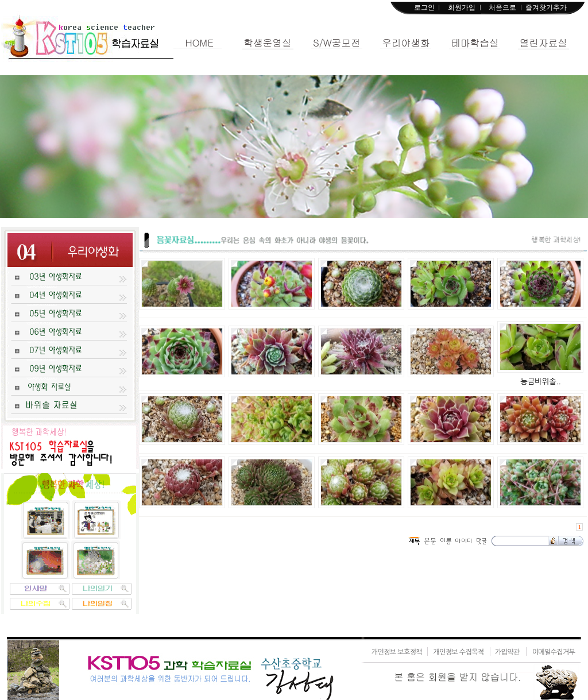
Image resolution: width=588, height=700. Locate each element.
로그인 (424, 7)
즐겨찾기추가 (546, 7)
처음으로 (502, 7)
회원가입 (462, 7)
